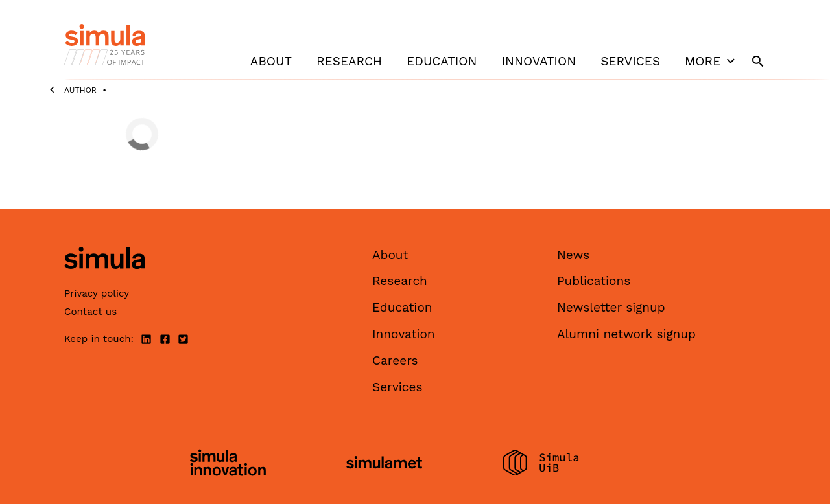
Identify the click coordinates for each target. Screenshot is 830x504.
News (573, 255)
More (711, 61)
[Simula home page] (104, 280)
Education (442, 61)
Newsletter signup (611, 307)
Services (630, 61)
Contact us (90, 312)
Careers (395, 361)
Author (80, 90)
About (271, 61)
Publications (594, 281)
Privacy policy (97, 293)
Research (349, 61)
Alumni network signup (626, 334)
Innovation (539, 61)
